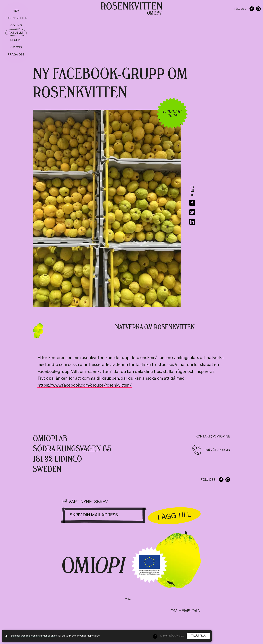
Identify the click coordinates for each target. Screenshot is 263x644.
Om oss (16, 47)
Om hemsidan (186, 611)
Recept (16, 40)
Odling (16, 26)
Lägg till (174, 515)
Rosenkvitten (16, 18)
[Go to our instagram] (258, 9)
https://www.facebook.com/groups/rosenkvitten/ (85, 385)
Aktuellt (16, 33)
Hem (16, 11)
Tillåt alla (198, 636)
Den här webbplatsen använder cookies (34, 636)
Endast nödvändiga (172, 636)
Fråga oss (16, 55)
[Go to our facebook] (252, 9)
